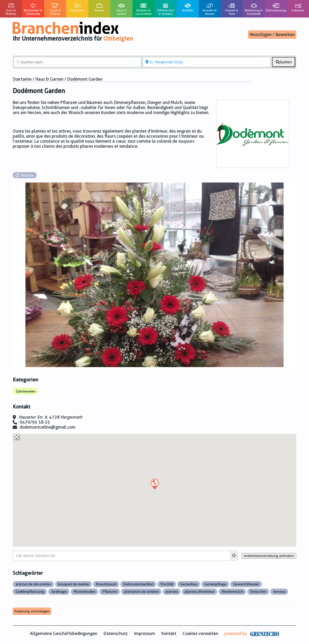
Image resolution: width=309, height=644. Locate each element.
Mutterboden (85, 591)
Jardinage (59, 591)
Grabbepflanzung (30, 591)
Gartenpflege (215, 584)
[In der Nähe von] (207, 62)
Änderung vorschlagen (32, 611)
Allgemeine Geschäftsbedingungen (64, 634)
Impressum (145, 634)
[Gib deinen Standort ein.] (122, 556)
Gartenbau (189, 584)
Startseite (22, 79)
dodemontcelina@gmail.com (48, 427)
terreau (279, 591)
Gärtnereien (26, 391)
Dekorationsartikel (138, 584)
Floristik (167, 584)
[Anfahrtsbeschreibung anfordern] (269, 556)
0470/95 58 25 (35, 422)
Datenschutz (116, 634)
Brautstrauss (106, 584)
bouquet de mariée (74, 584)
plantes (172, 591)
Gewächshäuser (246, 584)
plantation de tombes (141, 591)
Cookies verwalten (200, 634)
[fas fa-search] (284, 62)
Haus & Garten (49, 79)
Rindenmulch (232, 591)
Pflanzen (110, 591)
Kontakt (169, 634)
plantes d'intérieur (200, 591)
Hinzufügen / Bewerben (272, 35)
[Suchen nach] (78, 62)
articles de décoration (33, 584)
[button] (154, 484)
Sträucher (258, 591)
